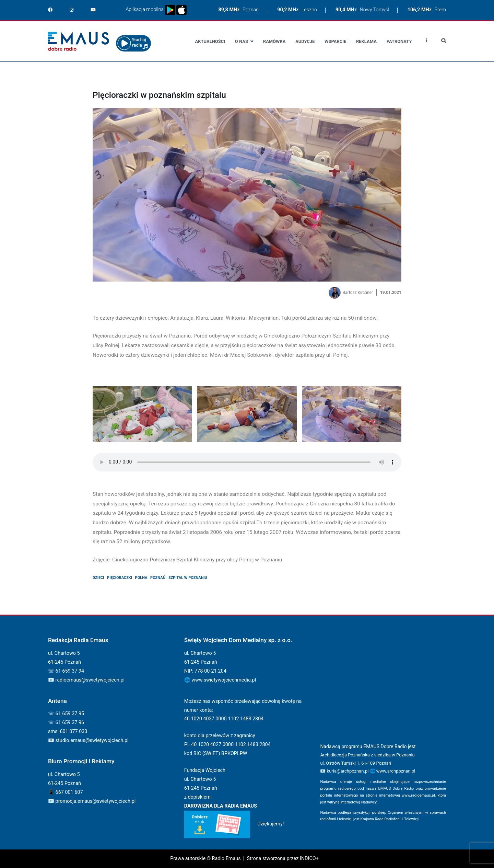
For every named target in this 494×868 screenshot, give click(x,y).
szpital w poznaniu (188, 578)
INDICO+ (309, 859)
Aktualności (210, 41)
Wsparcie (335, 41)
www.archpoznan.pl (396, 771)
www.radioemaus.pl (418, 795)
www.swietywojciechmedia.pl (224, 680)
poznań (158, 578)
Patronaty (399, 41)
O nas (242, 41)
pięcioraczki (120, 578)
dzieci (98, 578)
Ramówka (274, 41)
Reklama (366, 41)
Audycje (305, 41)
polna (141, 578)
